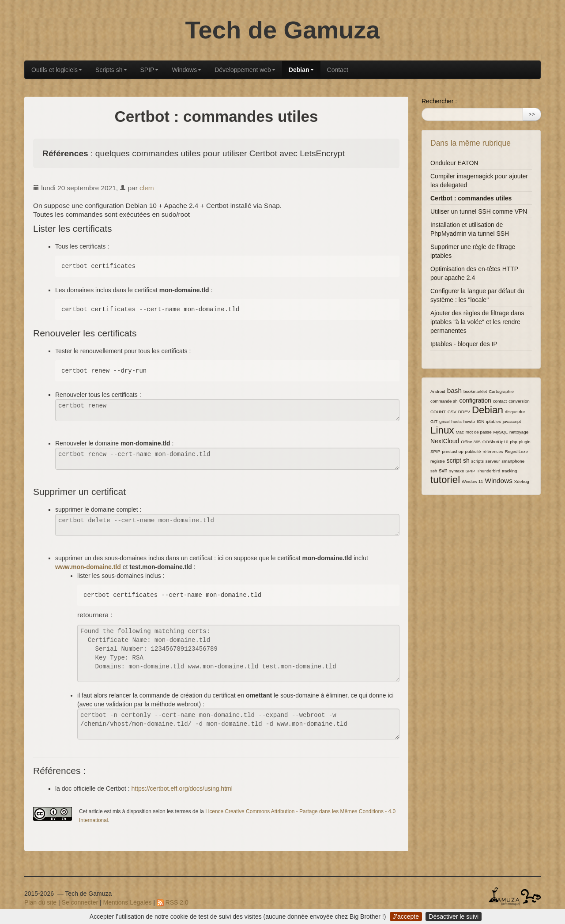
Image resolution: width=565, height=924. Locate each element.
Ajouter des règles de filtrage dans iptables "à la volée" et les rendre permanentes (477, 322)
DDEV (464, 412)
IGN (480, 421)
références (493, 451)
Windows (186, 70)
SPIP (150, 70)
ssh (434, 471)
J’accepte (406, 916)
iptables (493, 421)
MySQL (501, 432)
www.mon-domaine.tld (88, 567)
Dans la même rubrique (471, 143)
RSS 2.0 (173, 902)
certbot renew (227, 410)
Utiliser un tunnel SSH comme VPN (479, 211)
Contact (338, 70)
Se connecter (80, 902)
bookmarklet (475, 391)
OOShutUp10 (495, 442)
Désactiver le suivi (454, 916)
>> (532, 114)
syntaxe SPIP (462, 471)
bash (454, 390)
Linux (442, 430)
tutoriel (445, 480)
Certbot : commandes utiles (471, 198)
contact (500, 401)
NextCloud (445, 441)
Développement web (245, 70)
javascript (512, 421)
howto (469, 421)
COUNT (438, 412)
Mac (460, 432)
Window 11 (472, 481)
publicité (473, 451)
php (513, 442)
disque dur (515, 412)
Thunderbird (488, 471)
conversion (519, 401)
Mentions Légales (128, 902)
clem (147, 188)
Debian (301, 70)
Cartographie (501, 391)
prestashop (452, 451)
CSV (452, 412)
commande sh (444, 401)
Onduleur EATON (454, 163)
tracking (509, 471)
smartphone (513, 461)
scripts (478, 461)
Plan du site (40, 902)
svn (443, 471)
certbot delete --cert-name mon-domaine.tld (227, 525)
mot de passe (479, 432)
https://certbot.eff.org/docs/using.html (182, 788)
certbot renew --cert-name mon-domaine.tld (227, 459)
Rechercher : (439, 101)
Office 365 (471, 442)
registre (438, 461)
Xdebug (522, 481)
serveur (493, 461)
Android (438, 391)
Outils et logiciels (57, 70)
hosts (457, 421)
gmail (444, 421)
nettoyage (519, 432)
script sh (458, 460)
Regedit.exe (516, 451)
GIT (434, 421)
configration (475, 400)
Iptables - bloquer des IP (464, 344)
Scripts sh (111, 70)
